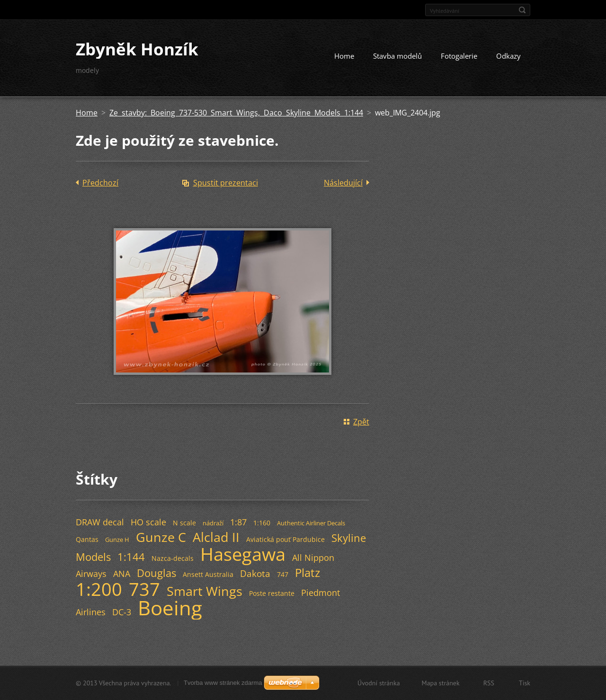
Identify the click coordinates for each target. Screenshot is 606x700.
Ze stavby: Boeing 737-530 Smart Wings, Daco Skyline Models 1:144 (236, 113)
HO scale (148, 522)
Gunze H (117, 540)
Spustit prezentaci (226, 183)
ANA (122, 574)
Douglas (156, 573)
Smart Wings (205, 591)
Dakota (255, 573)
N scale (184, 523)
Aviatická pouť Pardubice (285, 539)
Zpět (361, 422)
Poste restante (272, 593)
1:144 (131, 557)
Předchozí (100, 183)
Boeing (170, 608)
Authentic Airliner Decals (311, 523)
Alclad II (216, 537)
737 (144, 589)
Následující (343, 183)
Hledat (522, 10)
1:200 (99, 589)
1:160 (262, 523)
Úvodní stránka (379, 683)
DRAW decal (100, 522)
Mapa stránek (441, 683)
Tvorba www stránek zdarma (223, 683)
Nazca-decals (173, 558)
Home (344, 56)
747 (283, 574)
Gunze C (161, 537)
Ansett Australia (208, 574)
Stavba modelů (397, 56)
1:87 (238, 522)
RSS (489, 683)
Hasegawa (243, 554)
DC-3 (122, 612)
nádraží (213, 523)
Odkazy (508, 56)
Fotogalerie (459, 56)
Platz (307, 572)
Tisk (525, 683)
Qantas (87, 539)
